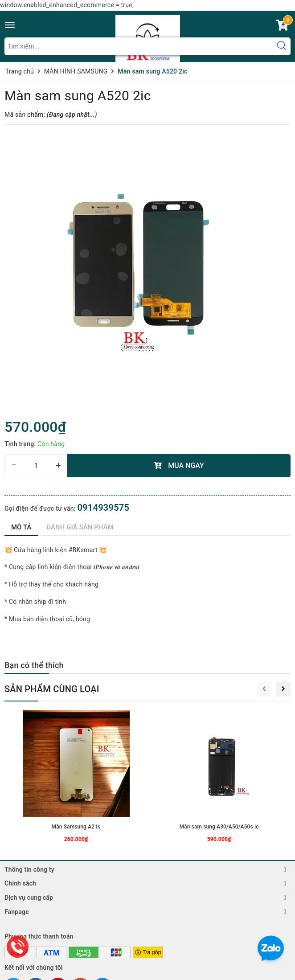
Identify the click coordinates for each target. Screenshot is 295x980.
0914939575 (103, 508)
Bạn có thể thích (34, 665)
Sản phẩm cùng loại (52, 689)
